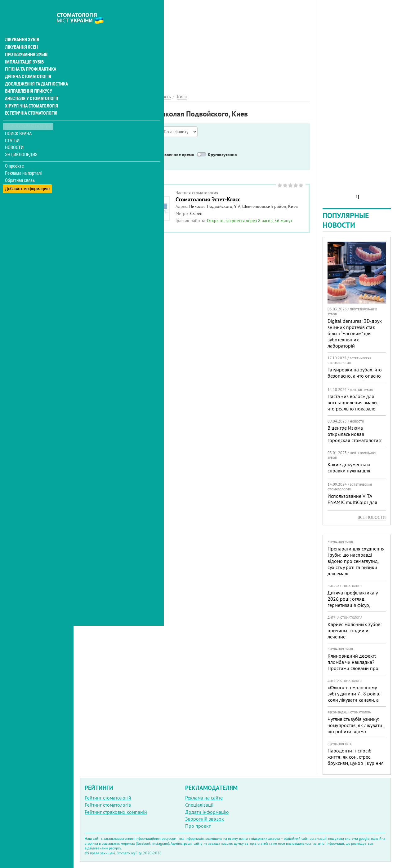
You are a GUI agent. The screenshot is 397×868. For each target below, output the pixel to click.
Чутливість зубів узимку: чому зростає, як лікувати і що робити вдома (356, 725)
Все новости (372, 517)
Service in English (110, 155)
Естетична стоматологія (30, 100)
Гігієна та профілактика (30, 56)
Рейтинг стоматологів (108, 805)
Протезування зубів (25, 41)
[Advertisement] (195, 43)
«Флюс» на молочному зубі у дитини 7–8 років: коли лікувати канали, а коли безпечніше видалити (354, 700)
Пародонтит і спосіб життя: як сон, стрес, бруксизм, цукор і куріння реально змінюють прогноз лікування (356, 763)
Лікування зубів (22, 26)
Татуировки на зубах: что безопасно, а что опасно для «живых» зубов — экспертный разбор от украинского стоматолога (355, 382)
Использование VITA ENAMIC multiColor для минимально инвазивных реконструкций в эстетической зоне (355, 508)
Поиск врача (19, 121)
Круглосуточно (222, 155)
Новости (14, 135)
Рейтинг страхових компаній (116, 812)
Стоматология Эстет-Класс (208, 199)
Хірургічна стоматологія (30, 93)
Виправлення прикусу (27, 78)
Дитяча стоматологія (27, 63)
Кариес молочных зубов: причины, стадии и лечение (355, 630)
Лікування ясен (21, 33)
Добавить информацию (27, 175)
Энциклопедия (21, 142)
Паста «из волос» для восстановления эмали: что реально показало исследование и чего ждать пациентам (353, 409)
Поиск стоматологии (28, 114)
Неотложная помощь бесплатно (125, 162)
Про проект (198, 826)
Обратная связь (20, 168)
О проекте (14, 153)
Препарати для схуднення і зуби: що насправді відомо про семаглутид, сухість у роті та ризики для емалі (356, 561)
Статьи (13, 128)
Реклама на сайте (204, 798)
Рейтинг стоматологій (108, 798)
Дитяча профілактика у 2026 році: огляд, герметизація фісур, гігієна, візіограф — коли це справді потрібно (354, 605)
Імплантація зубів (24, 48)
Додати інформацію (207, 812)
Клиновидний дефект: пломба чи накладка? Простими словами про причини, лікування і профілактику (353, 668)
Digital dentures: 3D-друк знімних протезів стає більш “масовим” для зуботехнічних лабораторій (355, 333)
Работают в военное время (167, 155)
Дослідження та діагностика (35, 71)
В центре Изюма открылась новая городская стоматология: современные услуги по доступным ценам (355, 440)
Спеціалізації (199, 805)
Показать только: (100, 147)
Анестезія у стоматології (30, 85)
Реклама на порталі (23, 160)
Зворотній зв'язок (205, 819)
